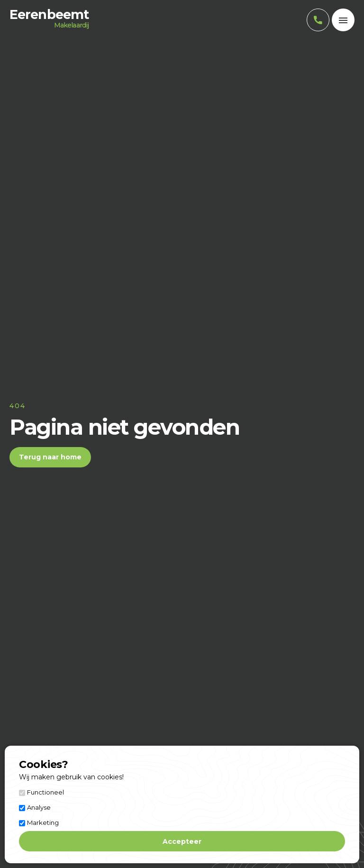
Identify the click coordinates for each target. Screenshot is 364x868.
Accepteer (182, 841)
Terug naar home (50, 457)
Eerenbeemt (49, 20)
